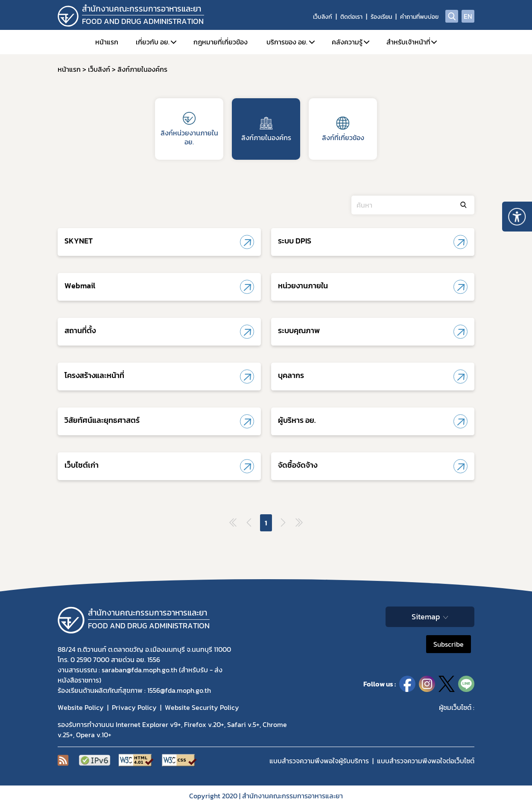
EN (468, 16)
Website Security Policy (202, 707)
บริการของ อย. (287, 42)
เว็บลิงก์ (323, 17)
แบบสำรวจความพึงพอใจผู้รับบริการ (319, 761)
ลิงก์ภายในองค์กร (266, 129)
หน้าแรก (107, 42)
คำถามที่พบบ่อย (419, 17)
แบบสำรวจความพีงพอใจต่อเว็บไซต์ (426, 761)
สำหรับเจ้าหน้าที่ (408, 42)
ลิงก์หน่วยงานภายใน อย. (189, 129)
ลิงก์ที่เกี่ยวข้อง (343, 129)
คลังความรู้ (347, 42)
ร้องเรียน (381, 17)
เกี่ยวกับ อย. (153, 42)
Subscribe (449, 644)
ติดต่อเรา (351, 17)
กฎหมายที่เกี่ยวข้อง (221, 42)
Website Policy (81, 707)
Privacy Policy (134, 707)
